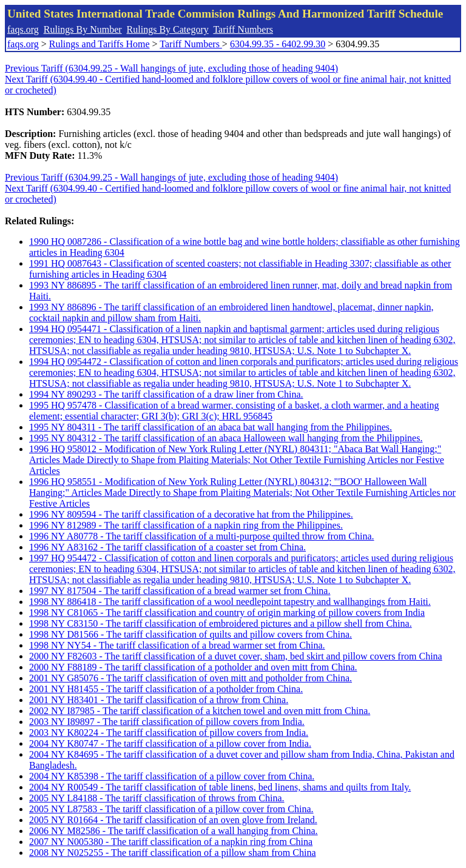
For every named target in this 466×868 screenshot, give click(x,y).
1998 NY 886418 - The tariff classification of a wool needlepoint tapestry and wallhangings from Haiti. (230, 602)
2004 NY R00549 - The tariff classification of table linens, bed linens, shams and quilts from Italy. (220, 787)
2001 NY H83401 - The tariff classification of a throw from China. (159, 700)
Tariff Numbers (243, 29)
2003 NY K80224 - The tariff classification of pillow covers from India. (169, 733)
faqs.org (23, 29)
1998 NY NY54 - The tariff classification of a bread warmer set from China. (177, 645)
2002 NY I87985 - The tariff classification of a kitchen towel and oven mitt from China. (200, 711)
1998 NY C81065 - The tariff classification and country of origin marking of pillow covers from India (227, 613)
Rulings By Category (168, 29)
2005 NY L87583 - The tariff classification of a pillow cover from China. (171, 809)
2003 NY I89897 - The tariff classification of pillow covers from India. (167, 722)
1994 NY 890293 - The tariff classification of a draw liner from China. (166, 394)
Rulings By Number (83, 29)
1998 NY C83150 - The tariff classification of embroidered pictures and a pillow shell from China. (221, 623)
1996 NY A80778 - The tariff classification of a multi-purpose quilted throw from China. (201, 536)
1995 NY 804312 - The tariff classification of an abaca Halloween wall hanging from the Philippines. (226, 438)
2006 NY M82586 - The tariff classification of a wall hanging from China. (174, 831)
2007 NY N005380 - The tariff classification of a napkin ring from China (171, 842)
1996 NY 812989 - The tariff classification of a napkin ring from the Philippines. (186, 525)
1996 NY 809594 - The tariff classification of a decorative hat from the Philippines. (191, 514)
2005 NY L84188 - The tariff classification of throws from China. (157, 798)
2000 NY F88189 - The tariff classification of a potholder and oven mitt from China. (193, 667)
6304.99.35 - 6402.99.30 (278, 44)
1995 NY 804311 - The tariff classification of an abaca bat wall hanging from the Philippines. (211, 427)
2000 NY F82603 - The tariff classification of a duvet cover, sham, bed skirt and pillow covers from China (236, 656)
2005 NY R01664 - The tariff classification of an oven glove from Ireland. (173, 820)
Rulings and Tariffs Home (100, 44)
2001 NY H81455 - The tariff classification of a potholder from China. (166, 689)
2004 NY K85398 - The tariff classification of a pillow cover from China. (172, 776)
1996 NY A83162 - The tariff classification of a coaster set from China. (167, 547)
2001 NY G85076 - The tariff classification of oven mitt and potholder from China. (191, 678)
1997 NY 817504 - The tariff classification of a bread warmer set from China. (180, 591)
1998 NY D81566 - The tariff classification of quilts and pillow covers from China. (191, 634)
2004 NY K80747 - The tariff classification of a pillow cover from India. (170, 743)
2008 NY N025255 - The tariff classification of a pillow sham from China (173, 853)
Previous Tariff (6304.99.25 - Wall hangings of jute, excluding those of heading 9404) (171, 68)
